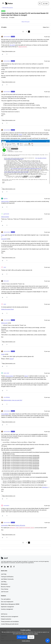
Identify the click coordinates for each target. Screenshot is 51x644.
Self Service (4, 614)
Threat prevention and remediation (10, 622)
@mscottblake (5, 414)
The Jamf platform (6, 599)
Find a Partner (5, 589)
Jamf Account (5, 592)
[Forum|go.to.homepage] (9, 3)
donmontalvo (7, 37)
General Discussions (8, 8)
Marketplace (4, 584)
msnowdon (6, 505)
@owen (11, 359)
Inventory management (7, 609)
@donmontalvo (5, 201)
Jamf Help (4, 574)
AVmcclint (6, 281)
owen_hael (6, 373)
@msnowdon (5, 525)
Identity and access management (10, 617)
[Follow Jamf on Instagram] (11, 567)
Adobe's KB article (20, 525)
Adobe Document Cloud (7, 309)
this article (12, 45)
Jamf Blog (4, 582)
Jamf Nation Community (7, 579)
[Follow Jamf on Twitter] (2, 567)
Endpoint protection (6, 619)
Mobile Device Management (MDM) (10, 604)
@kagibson (45, 487)
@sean (20, 134)
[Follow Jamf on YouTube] (8, 567)
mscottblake (7, 397)
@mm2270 (4, 239)
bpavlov (6, 199)
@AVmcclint (4, 323)
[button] (3, 4)
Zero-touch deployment (7, 602)
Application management (7, 607)
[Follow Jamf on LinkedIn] (5, 567)
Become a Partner (6, 587)
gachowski (6, 214)
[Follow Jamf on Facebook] (14, 567)
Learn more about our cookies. (30, 634)
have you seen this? (17, 400)
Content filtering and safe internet (10, 624)
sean (5, 267)
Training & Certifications (7, 577)
